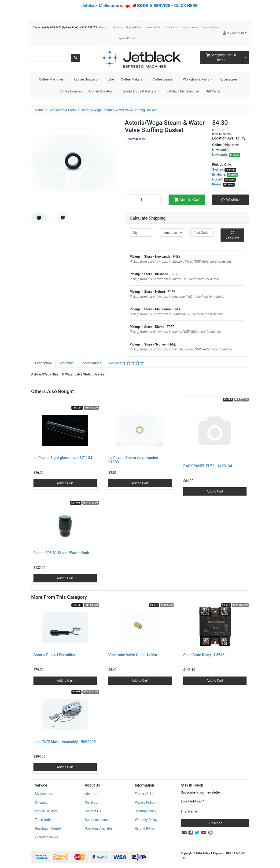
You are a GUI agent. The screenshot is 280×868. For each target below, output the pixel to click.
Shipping (41, 802)
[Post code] (202, 233)
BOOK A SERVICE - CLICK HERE (167, 6)
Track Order (43, 820)
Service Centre (210, 28)
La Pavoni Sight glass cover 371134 (63, 458)
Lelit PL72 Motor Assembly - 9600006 (65, 742)
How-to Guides (154, 28)
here (214, 261)
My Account (44, 794)
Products (104, 28)
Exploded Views (126, 38)
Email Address (193, 801)
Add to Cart (187, 200)
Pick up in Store (46, 811)
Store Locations (190, 28)
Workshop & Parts (196, 79)
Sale (111, 79)
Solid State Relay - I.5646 (204, 655)
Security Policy (146, 811)
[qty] (141, 233)
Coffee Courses (71, 91)
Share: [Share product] (136, 139)
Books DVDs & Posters (140, 91)
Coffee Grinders (86, 79)
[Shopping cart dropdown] (246, 58)
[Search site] (76, 58)
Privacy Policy (145, 802)
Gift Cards (213, 91)
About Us (118, 28)
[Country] (171, 233)
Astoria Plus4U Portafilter (55, 655)
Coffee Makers (132, 79)
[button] (235, 33)
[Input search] (51, 58)
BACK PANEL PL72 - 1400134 (208, 466)
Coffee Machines (52, 79)
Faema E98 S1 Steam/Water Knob (61, 553)
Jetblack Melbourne (100, 6)
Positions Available (99, 828)
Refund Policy (145, 828)
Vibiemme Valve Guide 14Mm (133, 655)
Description (43, 363)
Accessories (229, 79)
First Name (189, 811)
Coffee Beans (163, 79)
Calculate (232, 235)
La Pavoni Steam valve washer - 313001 (134, 460)
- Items (221, 57)
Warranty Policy (146, 820)
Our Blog (91, 802)
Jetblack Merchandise (183, 91)
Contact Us (172, 28)
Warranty (66, 363)
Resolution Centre (48, 828)
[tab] (43, 363)
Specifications (91, 363)
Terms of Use (145, 794)
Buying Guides (134, 28)
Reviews (127, 363)
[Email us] (184, 833)
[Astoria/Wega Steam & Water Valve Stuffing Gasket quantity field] (143, 200)
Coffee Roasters (101, 91)
